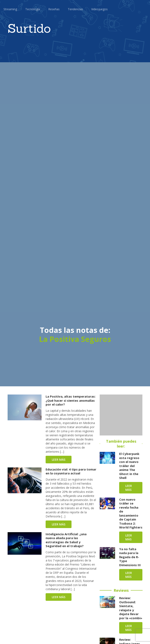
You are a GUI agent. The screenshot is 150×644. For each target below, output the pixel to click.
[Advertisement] (121, 415)
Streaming (10, 9)
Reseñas (54, 9)
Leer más (59, 460)
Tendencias (75, 9)
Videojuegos (99, 9)
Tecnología (33, 9)
